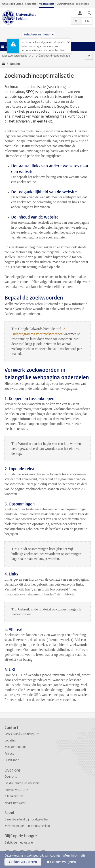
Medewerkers (46, 4)
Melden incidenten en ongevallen (27, 826)
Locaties (10, 740)
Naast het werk (15, 803)
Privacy (9, 754)
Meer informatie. (75, 856)
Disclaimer (12, 760)
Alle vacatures (14, 796)
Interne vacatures (16, 790)
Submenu (13, 64)
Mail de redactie (15, 747)
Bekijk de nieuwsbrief (19, 843)
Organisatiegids (65, 4)
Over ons (11, 777)
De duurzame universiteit (22, 783)
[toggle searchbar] (89, 13)
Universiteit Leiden (13, 4)
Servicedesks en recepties (22, 734)
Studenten (31, 4)
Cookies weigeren (63, 862)
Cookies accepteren (23, 862)
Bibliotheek (82, 4)
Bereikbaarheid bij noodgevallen (26, 819)
